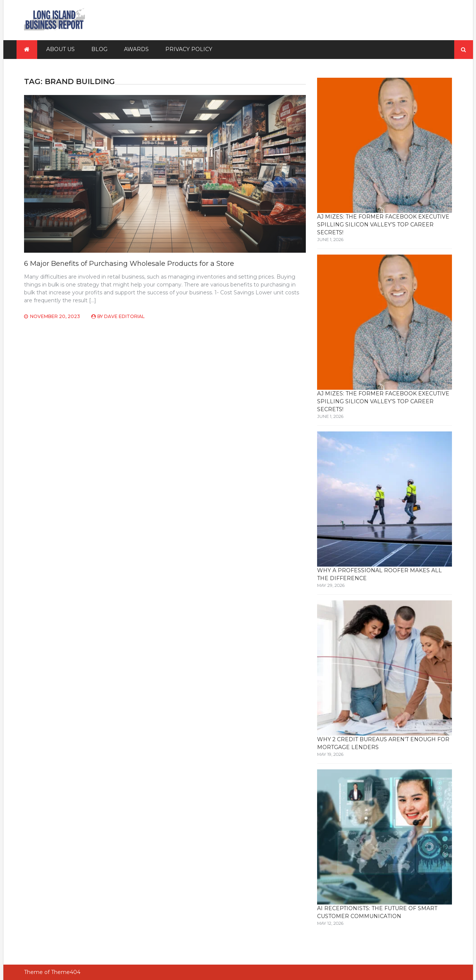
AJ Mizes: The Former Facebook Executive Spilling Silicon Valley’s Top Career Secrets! (383, 225)
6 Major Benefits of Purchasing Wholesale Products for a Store (129, 264)
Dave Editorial (124, 316)
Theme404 (66, 972)
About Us (60, 49)
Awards (136, 49)
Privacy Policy (189, 49)
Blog (99, 49)
